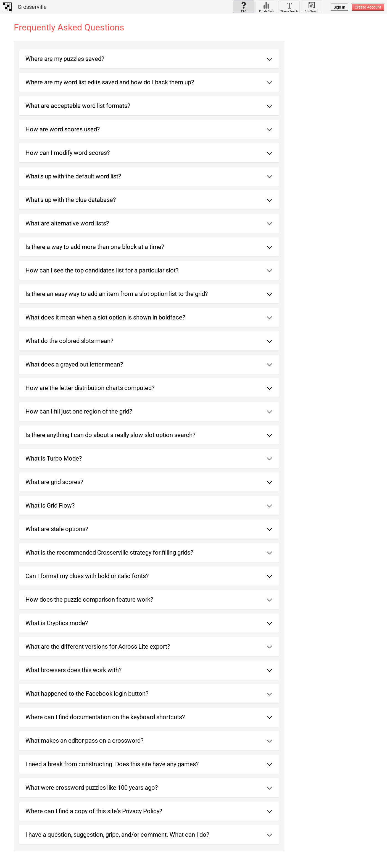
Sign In (339, 7)
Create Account (368, 7)
